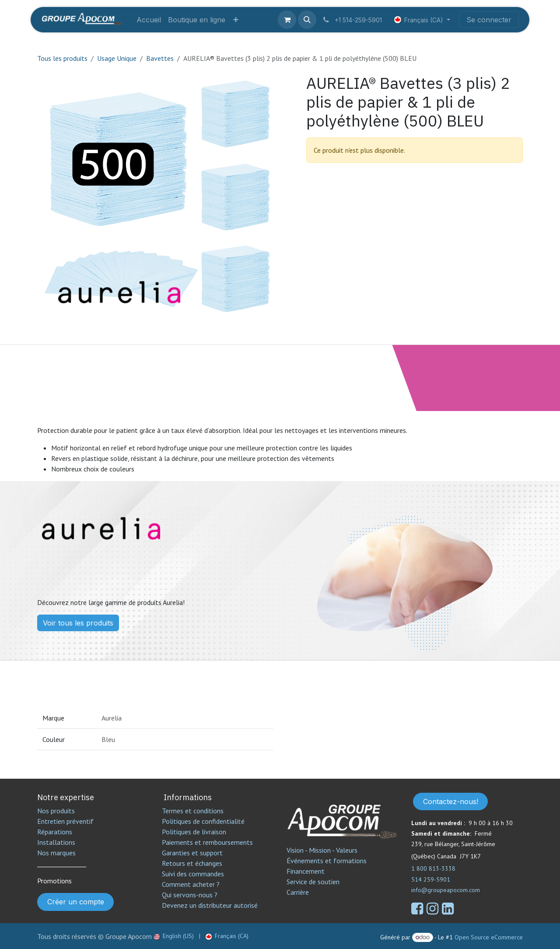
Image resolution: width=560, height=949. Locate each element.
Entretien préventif (65, 821)
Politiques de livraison (194, 832)
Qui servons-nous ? (190, 895)
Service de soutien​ (313, 882)
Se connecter (489, 20)
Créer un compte (76, 902)
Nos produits (56, 811)
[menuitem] (149, 20)
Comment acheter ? (191, 884)
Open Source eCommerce (489, 937)
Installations (56, 842)
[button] (307, 20)
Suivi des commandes (193, 874)
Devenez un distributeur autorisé (211, 905)
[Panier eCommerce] (287, 20)
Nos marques (56, 853)
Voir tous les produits (78, 623)
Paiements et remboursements (207, 842)
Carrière (298, 892)
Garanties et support (192, 853)
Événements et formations (327, 861)
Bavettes (160, 58)
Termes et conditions (193, 811)
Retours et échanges (192, 863)
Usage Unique (117, 58)
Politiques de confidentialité (203, 821)
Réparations (55, 832)
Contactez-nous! (451, 801)
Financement (306, 871)
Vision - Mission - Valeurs (322, 850)
